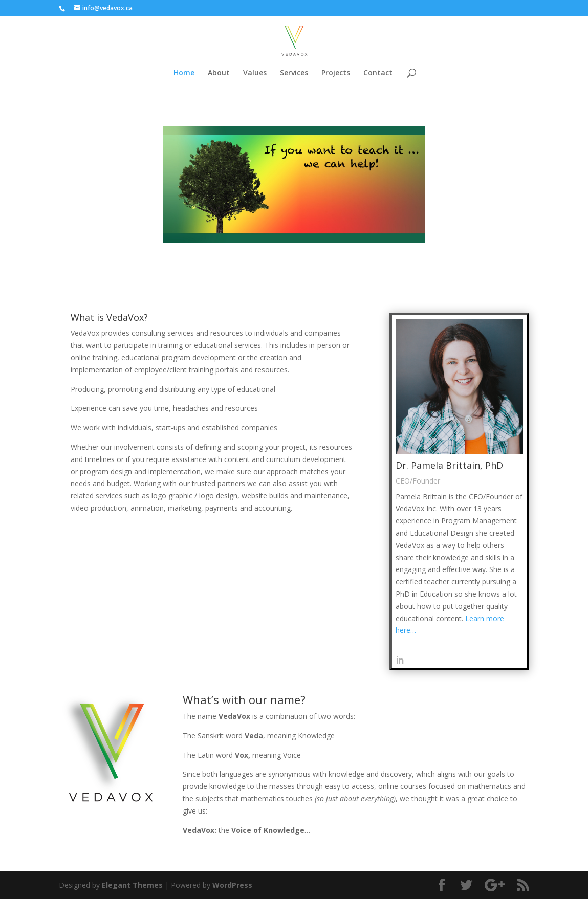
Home (184, 73)
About (219, 73)
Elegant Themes (132, 885)
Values (255, 73)
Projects (336, 73)
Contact (378, 73)
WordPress (232, 885)
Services (294, 73)
